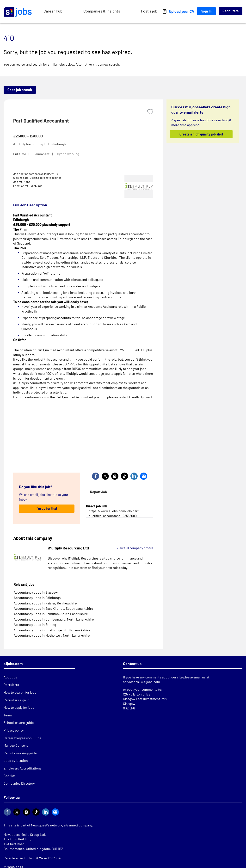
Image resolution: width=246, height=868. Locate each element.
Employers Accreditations (23, 768)
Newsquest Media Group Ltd (24, 834)
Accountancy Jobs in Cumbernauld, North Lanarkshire (54, 619)
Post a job (149, 11)
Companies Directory (19, 783)
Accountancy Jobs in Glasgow (36, 592)
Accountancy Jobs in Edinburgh (37, 598)
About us (10, 677)
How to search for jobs (20, 692)
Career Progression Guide (22, 738)
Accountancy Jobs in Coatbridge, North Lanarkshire (52, 630)
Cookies (10, 776)
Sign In (206, 11)
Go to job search (20, 90)
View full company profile (135, 548)
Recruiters (231, 11)
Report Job (98, 492)
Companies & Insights (102, 11)
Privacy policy (14, 730)
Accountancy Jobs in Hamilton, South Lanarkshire (51, 614)
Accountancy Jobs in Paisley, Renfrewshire (45, 603)
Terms (8, 715)
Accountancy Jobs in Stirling (35, 625)
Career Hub (53, 11)
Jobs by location (16, 760)
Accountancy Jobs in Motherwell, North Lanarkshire (52, 635)
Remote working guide (20, 753)
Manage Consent (16, 745)
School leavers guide (19, 723)
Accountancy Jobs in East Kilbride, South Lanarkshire (53, 608)
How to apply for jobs (19, 707)
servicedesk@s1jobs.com (141, 682)
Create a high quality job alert (201, 134)
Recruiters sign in (17, 700)
